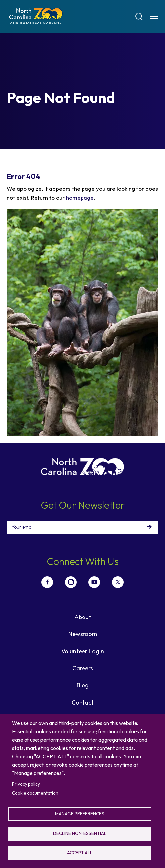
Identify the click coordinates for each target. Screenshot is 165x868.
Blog (83, 685)
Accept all (80, 853)
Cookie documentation (35, 793)
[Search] (139, 17)
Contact (83, 702)
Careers (83, 668)
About (83, 617)
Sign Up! (149, 527)
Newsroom (83, 634)
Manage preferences (80, 814)
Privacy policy (26, 784)
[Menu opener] (154, 16)
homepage (80, 197)
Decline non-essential (80, 833)
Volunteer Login (83, 651)
